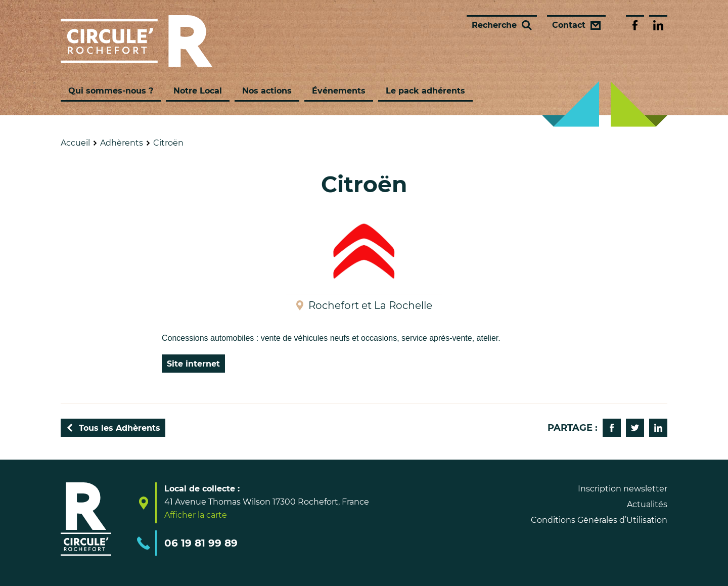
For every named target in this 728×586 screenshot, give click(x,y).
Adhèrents (122, 143)
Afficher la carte (196, 515)
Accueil (75, 143)
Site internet (193, 364)
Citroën (168, 143)
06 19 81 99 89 (201, 543)
